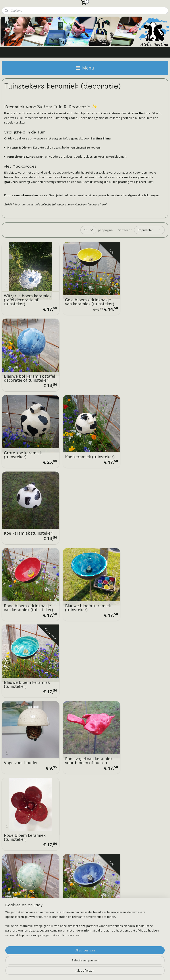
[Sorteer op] (149, 230)
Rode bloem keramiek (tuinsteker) (138, 514)
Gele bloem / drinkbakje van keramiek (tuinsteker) (84, 295)
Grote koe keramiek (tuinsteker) (23, 369)
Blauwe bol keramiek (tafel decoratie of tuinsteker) (137, 295)
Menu (85, 68)
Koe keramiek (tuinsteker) (74, 369)
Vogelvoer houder (21, 516)
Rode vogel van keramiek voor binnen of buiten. (84, 514)
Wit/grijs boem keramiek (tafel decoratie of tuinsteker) (28, 295)
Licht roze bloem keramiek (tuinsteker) (25, 658)
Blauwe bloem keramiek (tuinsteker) (84, 441)
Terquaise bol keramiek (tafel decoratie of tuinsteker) (27, 584)
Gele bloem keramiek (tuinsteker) (138, 586)
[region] (56, 959)
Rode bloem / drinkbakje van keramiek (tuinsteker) (27, 439)
